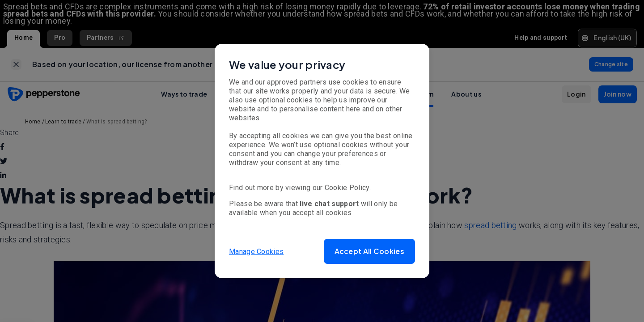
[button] (369, 251)
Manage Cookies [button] (256, 251)
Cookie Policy (347, 188)
